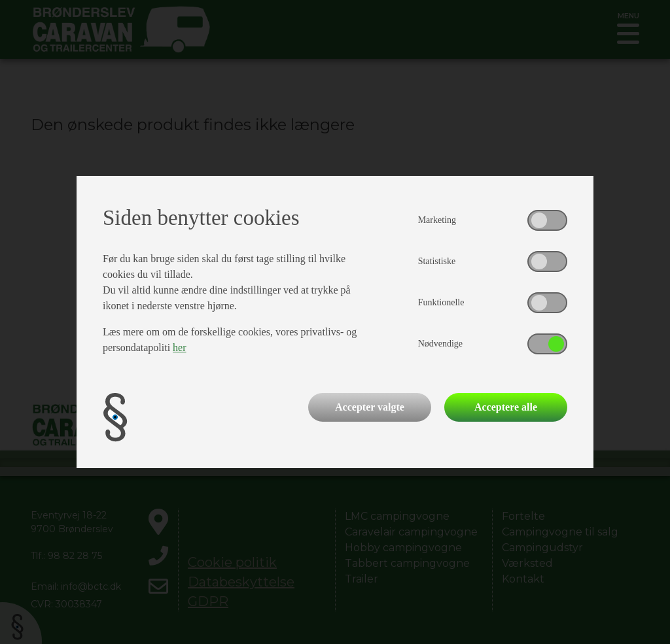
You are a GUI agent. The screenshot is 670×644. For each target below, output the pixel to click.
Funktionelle (441, 302)
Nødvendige (440, 344)
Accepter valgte (370, 407)
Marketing (437, 220)
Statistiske (437, 261)
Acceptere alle (506, 407)
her (179, 347)
